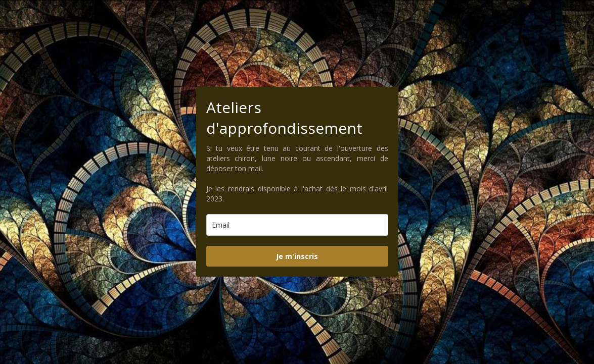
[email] (297, 225)
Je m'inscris (297, 256)
